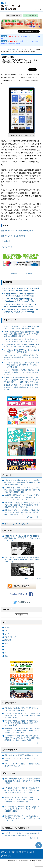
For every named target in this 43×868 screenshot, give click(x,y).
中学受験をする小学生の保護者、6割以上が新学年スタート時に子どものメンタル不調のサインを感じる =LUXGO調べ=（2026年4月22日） (22, 790)
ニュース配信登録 (30, 15)
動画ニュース (8, 531)
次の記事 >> (30, 273)
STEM (7, 653)
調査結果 (8, 640)
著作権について (29, 852)
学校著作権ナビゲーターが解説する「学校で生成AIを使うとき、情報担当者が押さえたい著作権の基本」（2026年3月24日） (22, 512)
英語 (6, 656)
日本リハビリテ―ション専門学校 (13, 236)
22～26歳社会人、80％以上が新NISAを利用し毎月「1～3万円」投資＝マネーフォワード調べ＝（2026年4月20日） (22, 809)
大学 (6, 643)
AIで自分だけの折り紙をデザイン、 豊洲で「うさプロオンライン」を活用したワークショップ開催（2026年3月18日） (22, 716)
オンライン (8, 628)
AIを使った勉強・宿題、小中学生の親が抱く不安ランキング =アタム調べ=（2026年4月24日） (22, 346)
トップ (3, 49)
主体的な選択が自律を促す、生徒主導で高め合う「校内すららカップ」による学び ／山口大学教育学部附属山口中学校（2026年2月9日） (22, 738)
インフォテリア (7, 247)
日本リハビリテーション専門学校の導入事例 (17, 231)
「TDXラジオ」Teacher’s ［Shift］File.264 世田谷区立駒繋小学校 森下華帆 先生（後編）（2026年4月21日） (22, 545)
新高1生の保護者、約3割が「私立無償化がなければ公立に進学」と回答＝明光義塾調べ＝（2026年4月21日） (22, 781)
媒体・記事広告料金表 (14, 15)
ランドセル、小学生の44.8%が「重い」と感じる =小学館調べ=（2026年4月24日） (22, 351)
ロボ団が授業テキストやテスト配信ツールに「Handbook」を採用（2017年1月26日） (20, 295)
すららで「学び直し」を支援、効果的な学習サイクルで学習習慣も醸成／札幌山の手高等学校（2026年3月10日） (22, 723)
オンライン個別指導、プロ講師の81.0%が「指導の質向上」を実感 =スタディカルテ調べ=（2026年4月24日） (22, 372)
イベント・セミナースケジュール (17, 524)
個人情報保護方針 (15, 852)
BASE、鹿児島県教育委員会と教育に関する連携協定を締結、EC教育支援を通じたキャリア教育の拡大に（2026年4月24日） (21, 334)
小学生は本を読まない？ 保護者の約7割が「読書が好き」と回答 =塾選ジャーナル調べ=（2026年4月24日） (21, 357)
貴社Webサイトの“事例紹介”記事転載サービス (21, 755)
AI (5, 650)
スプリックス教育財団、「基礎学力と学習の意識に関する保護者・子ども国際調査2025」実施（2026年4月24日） (22, 365)
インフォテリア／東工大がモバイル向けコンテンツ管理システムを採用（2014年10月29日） (22, 311)
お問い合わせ (6, 856)
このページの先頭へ (39, 845)
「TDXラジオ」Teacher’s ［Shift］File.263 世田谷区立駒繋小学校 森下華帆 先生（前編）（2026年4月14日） (22, 566)
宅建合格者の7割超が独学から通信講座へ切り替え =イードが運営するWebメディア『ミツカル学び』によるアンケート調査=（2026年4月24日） (22, 380)
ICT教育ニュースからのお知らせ (16, 828)
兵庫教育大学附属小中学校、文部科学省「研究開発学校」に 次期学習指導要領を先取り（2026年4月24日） (22, 387)
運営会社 (4, 852)
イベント (8, 631)
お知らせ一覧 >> (35, 838)
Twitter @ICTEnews (22, 602)
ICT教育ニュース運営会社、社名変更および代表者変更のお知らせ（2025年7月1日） (22, 834)
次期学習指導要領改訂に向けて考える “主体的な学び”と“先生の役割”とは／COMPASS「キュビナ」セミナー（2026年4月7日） (22, 497)
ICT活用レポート (9, 703)
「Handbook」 (7, 241)
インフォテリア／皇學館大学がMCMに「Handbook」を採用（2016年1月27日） (19, 300)
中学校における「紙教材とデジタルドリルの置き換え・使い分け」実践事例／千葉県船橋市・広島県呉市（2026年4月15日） (22, 482)
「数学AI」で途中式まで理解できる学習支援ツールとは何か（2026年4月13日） (22, 709)
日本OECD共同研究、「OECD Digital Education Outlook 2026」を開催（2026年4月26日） (22, 328)
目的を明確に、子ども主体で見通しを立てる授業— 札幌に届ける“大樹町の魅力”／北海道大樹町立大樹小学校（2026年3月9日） (22, 731)
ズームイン (7, 475)
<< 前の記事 (13, 273)
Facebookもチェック (22, 594)
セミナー (8, 634)
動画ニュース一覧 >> (33, 578)
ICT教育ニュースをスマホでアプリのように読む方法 (22, 759)
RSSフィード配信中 (22, 586)
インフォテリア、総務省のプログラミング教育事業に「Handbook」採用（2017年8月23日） (22, 289)
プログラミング (10, 637)
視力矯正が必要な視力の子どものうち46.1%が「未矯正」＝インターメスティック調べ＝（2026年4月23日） (22, 818)
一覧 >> (38, 743)
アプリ (7, 646)
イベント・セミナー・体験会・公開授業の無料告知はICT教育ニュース (22, 765)
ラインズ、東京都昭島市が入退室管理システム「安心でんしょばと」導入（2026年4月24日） (21, 340)
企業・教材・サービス (15, 49)
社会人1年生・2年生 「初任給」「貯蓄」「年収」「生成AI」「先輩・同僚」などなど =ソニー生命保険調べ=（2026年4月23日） (22, 800)
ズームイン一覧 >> (34, 517)
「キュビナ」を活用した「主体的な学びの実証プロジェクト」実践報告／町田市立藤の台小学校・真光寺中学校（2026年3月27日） (22, 505)
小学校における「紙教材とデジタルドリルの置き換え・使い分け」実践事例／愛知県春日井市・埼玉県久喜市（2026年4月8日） (22, 490)
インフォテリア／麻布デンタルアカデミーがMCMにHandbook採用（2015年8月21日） (20, 305)
